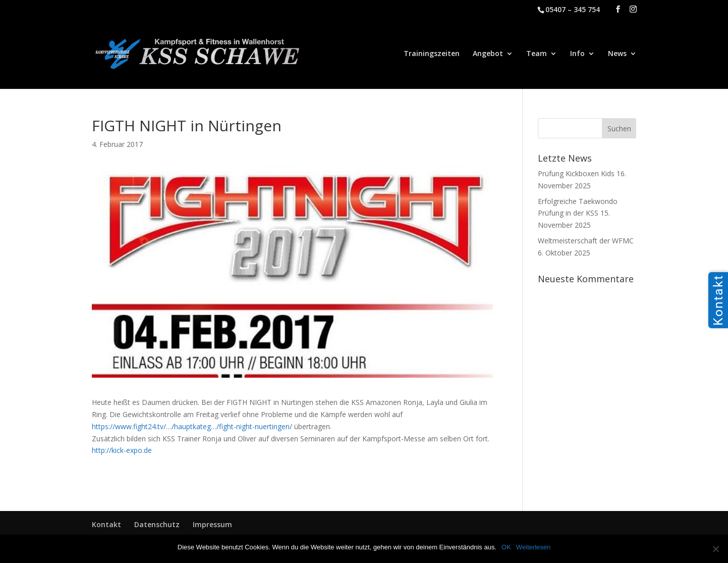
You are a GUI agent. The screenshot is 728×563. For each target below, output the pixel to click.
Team (537, 54)
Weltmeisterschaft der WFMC (586, 241)
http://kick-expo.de (122, 450)
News (617, 54)
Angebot (488, 54)
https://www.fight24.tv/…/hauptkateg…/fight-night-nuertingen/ (192, 426)
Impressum (212, 524)
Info (577, 54)
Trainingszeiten (432, 54)
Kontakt (106, 524)
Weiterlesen (533, 547)
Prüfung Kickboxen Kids (576, 173)
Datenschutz (157, 524)
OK (506, 547)
